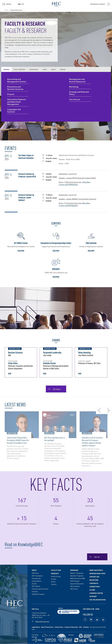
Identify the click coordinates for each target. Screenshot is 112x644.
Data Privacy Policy (47, 627)
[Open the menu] (7, 4)
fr (23, 4)
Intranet (93, 596)
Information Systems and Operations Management (16, 102)
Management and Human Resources (77, 80)
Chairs (45, 69)
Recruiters (94, 580)
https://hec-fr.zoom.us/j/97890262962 (75, 183)
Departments (34, 69)
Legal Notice (36, 627)
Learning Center (96, 593)
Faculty (54, 579)
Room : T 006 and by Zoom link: (71, 182)
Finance (11, 94)
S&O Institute (91, 243)
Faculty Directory (19, 69)
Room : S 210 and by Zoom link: (70, 203)
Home (6, 10)
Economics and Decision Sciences (15, 88)
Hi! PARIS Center (21, 243)
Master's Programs (77, 573)
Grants (53, 69)
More (10, 373)
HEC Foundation (37, 576)
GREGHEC (63, 69)
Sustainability (36, 581)
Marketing (74, 87)
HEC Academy (75, 586)
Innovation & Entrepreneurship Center (56, 243)
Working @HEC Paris (97, 573)
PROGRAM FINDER (100, 4)
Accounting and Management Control (17, 80)
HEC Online (74, 589)
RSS (81, 627)
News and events (96, 570)
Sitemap (86, 627)
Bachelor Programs (77, 576)
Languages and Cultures (14, 111)
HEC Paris (35, 573)
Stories (34, 584)
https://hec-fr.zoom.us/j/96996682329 (75, 204)
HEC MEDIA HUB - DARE (91, 609)
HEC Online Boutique (98, 600)
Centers (54, 584)
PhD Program (75, 581)
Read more (21, 251)
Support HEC (94, 577)
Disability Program (38, 594)
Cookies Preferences (71, 627)
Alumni (92, 590)
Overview (6, 69)
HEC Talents (36, 586)
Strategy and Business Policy (79, 93)
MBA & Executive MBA (78, 578)
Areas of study (56, 576)
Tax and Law (75, 99)
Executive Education (77, 584)
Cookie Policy (59, 627)
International (36, 578)
